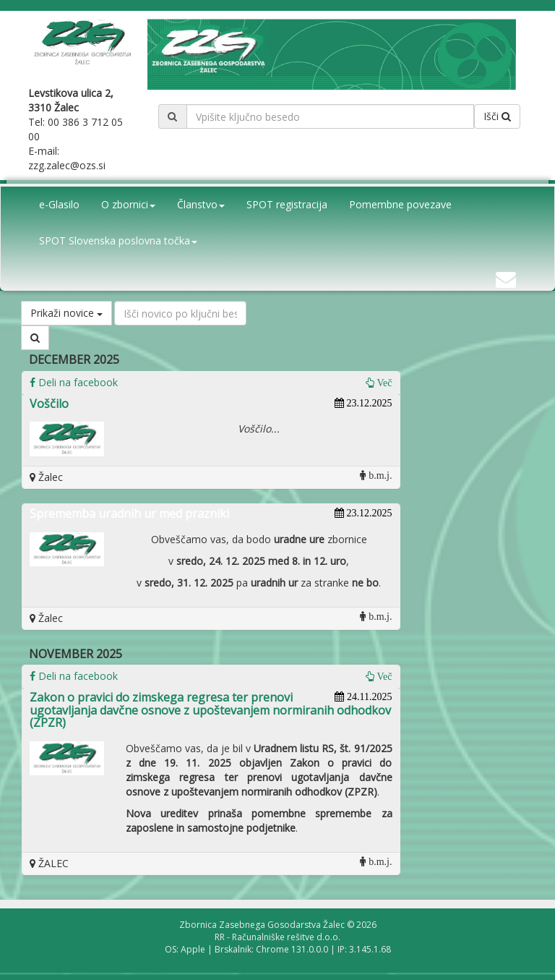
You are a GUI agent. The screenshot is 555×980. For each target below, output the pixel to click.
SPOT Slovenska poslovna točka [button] (118, 240)
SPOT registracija (287, 204)
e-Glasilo (59, 204)
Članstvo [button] (201, 204)
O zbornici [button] (128, 204)
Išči (497, 116)
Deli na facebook (74, 382)
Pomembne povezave (400, 204)
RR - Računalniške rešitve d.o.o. (277, 937)
